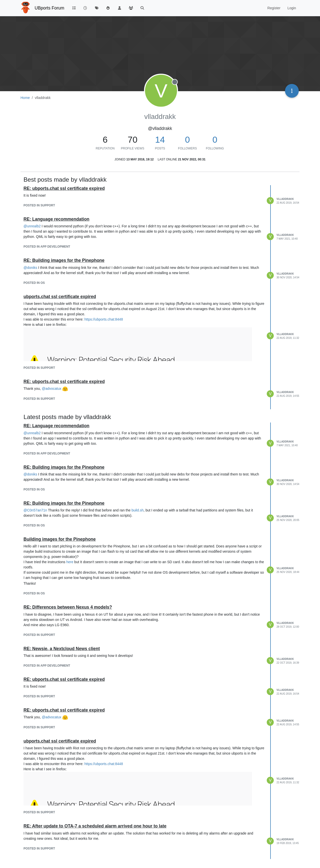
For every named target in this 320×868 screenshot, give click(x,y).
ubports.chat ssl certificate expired (60, 297)
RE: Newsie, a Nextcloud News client (62, 649)
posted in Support (39, 205)
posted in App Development (47, 247)
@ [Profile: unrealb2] (32, 226)
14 (160, 140)
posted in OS (34, 283)
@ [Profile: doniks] (30, 268)
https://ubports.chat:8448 (104, 319)
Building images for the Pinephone (60, 539)
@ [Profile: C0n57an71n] (35, 510)
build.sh (137, 510)
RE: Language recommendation (56, 219)
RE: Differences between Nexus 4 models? (68, 607)
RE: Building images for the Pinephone (64, 260)
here (70, 562)
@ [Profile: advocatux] (51, 389)
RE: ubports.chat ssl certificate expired (64, 188)
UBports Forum (50, 8)
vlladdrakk (285, 199)
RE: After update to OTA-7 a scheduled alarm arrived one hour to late (95, 826)
